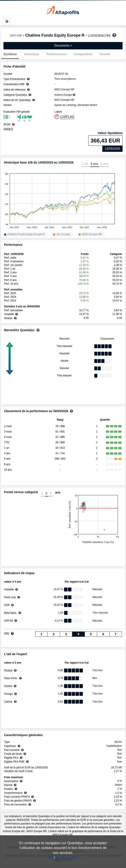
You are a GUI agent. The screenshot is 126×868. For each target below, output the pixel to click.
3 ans (94, 164)
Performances (56, 54)
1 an (85, 164)
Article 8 (8, 129)
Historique (32, 54)
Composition (83, 54)
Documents (63, 45)
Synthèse (10, 54)
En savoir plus (67, 858)
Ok (51, 858)
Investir (105, 54)
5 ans (105, 164)
